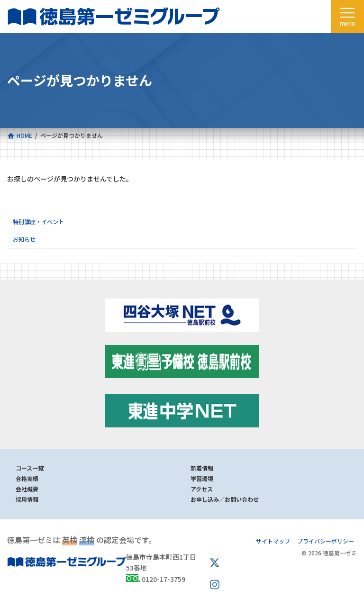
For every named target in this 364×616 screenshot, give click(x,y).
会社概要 (27, 489)
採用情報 (27, 499)
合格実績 (27, 478)
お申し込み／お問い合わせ (225, 499)
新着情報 (202, 468)
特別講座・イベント (38, 222)
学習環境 (202, 478)
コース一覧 (30, 468)
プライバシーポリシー (326, 541)
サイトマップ (273, 541)
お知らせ (24, 239)
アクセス (202, 489)
